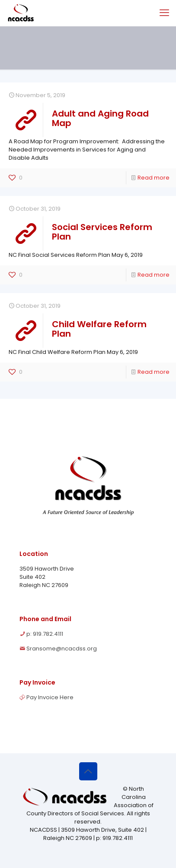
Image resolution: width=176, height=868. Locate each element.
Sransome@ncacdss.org (62, 649)
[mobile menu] (164, 13)
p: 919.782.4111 (45, 634)
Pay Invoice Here (50, 697)
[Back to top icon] (88, 771)
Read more (154, 178)
